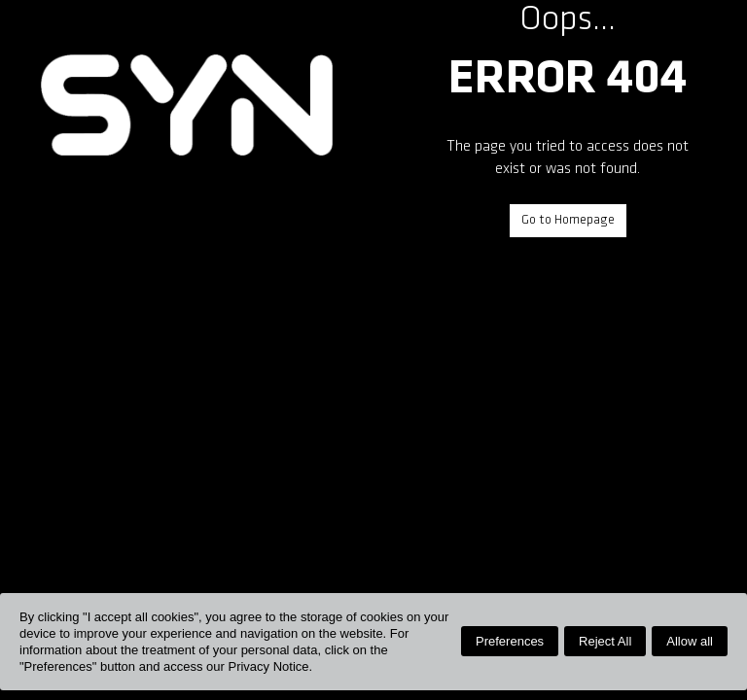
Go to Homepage (568, 220)
